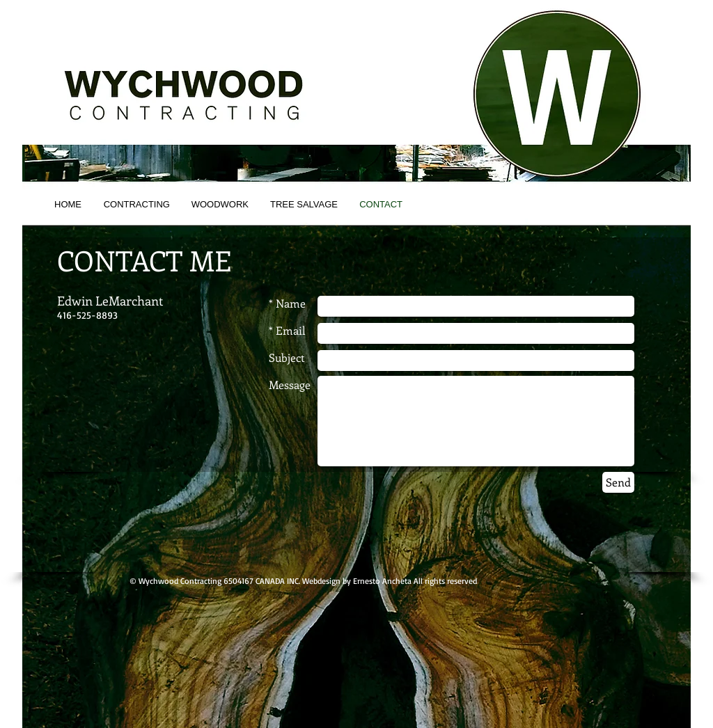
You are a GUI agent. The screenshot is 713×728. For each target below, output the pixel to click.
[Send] (618, 482)
